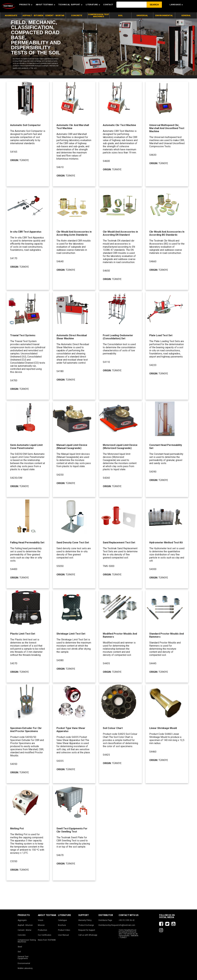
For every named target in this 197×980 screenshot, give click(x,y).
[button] (154, 5)
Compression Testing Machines (27, 941)
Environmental (24, 963)
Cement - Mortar (25, 930)
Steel (20, 947)
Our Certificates (45, 935)
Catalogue (62, 920)
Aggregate (22, 920)
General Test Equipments (23, 958)
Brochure (62, 925)
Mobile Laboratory (25, 968)
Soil (19, 952)
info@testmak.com (127, 925)
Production (42, 930)
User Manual (63, 935)
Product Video (64, 930)
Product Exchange (86, 925)
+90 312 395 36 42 (127, 920)
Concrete (22, 935)
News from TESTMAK (47, 940)
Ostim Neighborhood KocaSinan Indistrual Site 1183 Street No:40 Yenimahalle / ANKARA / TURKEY (128, 934)
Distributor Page (105, 920)
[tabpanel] (98, 47)
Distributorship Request (109, 925)
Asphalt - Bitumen (25, 925)
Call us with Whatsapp (88, 935)
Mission (41, 925)
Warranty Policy (85, 920)
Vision (41, 920)
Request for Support (87, 930)
